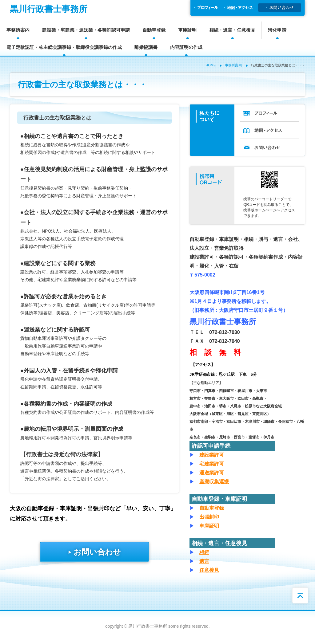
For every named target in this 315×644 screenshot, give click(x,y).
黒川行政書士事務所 (49, 9)
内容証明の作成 (186, 47)
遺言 (204, 561)
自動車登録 (154, 30)
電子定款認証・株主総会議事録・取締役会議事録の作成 (64, 47)
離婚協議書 (146, 47)
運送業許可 (212, 473)
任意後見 (209, 570)
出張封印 (209, 517)
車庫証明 (187, 30)
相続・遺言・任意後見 (232, 30)
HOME (211, 65)
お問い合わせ (94, 552)
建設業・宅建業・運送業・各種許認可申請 (86, 30)
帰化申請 (277, 30)
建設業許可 (212, 455)
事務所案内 (18, 30)
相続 (204, 552)
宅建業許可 (212, 464)
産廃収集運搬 (214, 482)
